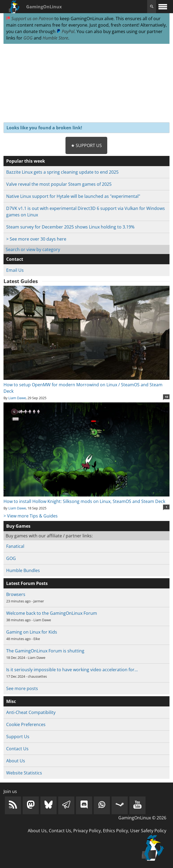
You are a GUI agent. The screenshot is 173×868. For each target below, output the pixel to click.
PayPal (65, 31)
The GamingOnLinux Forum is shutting (45, 651)
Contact (15, 259)
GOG (28, 38)
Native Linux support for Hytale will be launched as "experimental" (73, 196)
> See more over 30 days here (36, 239)
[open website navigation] (163, 7)
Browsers (16, 594)
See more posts (22, 688)
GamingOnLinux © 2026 (142, 818)
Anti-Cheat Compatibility (31, 712)
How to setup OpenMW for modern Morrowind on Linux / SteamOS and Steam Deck (86, 385)
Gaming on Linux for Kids (32, 632)
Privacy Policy (87, 831)
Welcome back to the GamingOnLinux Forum (52, 613)
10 (167, 397)
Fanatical (15, 546)
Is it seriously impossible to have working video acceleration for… (72, 670)
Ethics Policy (115, 831)
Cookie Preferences (26, 724)
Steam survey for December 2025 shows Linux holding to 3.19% (70, 227)
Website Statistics (24, 773)
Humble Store (55, 38)
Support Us (18, 737)
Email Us (15, 270)
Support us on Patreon (30, 19)
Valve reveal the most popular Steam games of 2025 (59, 184)
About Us (16, 761)
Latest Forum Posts (27, 583)
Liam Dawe (17, 398)
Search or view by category (33, 249)
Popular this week (26, 161)
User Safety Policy (148, 831)
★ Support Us (86, 145)
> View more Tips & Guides (31, 516)
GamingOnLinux (44, 7)
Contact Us (17, 749)
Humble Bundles (23, 570)
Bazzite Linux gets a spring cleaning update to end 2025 (62, 172)
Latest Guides (21, 281)
